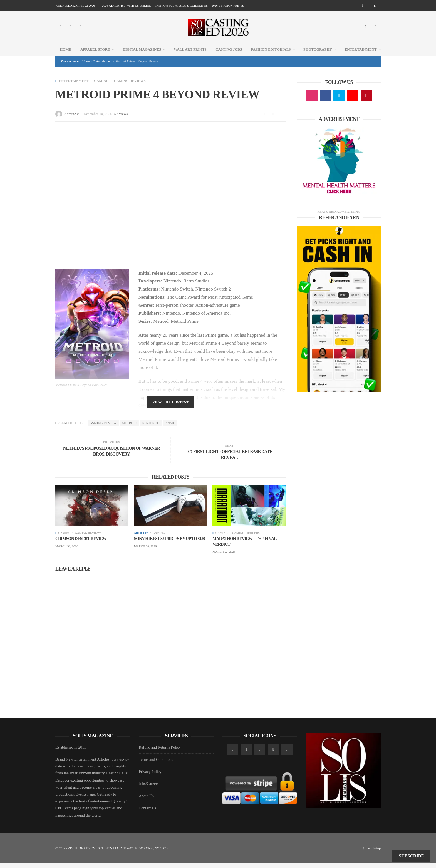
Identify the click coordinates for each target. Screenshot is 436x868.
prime (170, 430)
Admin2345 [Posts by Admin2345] (73, 121)
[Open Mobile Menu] (376, 31)
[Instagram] (60, 31)
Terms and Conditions (156, 764)
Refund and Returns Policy (160, 752)
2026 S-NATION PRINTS (228, 6)
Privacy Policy (150, 776)
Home (65, 56)
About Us (146, 801)
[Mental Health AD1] (339, 169)
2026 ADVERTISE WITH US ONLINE (127, 6)
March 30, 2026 (145, 556)
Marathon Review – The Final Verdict (246, 546)
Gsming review (103, 430)
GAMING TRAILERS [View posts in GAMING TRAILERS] (248, 537)
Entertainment (365, 56)
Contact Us (148, 813)
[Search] (375, 6)
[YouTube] (353, 103)
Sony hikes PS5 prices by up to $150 (167, 546)
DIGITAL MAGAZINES (146, 56)
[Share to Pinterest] (282, 121)
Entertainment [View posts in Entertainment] (75, 88)
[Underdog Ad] (339, 316)
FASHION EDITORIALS (275, 56)
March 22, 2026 (224, 556)
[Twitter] (80, 31)
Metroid (129, 430)
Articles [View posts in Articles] (142, 537)
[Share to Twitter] (264, 121)
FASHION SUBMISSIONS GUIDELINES (181, 6)
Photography (322, 56)
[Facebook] (70, 31)
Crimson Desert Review (82, 543)
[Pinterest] (366, 103)
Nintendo (151, 430)
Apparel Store (99, 56)
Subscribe (411, 856)
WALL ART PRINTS (190, 56)
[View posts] (56, 88)
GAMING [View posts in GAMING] (104, 88)
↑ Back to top (372, 853)
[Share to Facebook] (256, 121)
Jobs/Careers (149, 788)
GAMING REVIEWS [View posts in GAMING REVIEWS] (134, 88)
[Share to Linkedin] (273, 121)
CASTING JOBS (229, 56)
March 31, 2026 (67, 551)
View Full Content (170, 410)
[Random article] (363, 6)
